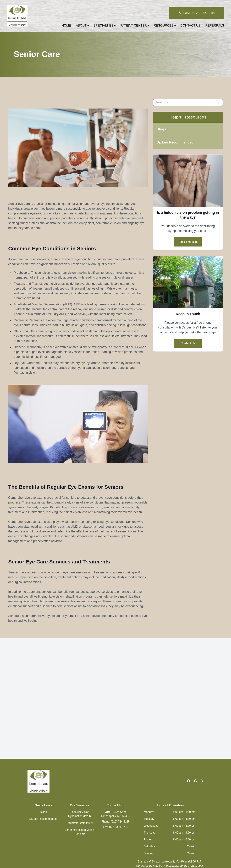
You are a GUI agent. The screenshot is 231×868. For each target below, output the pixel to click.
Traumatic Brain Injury (79, 823)
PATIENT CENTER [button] (135, 25)
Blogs (161, 129)
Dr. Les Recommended (175, 142)
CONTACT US (191, 25)
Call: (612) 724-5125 (200, 13)
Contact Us (188, 343)
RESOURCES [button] (165, 25)
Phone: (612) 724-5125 (116, 822)
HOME (66, 25)
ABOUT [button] (82, 25)
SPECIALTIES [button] (104, 25)
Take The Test (188, 242)
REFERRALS (215, 25)
